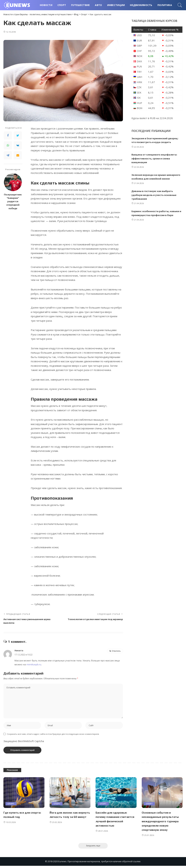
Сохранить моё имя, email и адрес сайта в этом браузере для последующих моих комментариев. (53, 736)
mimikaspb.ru (34, 666)
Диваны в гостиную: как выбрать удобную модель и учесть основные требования (155, 195)
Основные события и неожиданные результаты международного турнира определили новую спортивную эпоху (161, 823)
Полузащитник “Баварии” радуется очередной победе (13, 201)
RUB (153, 118)
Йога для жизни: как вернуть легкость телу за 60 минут (68, 819)
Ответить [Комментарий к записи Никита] (116, 652)
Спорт (11, 806)
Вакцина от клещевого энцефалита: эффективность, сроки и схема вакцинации (155, 158)
